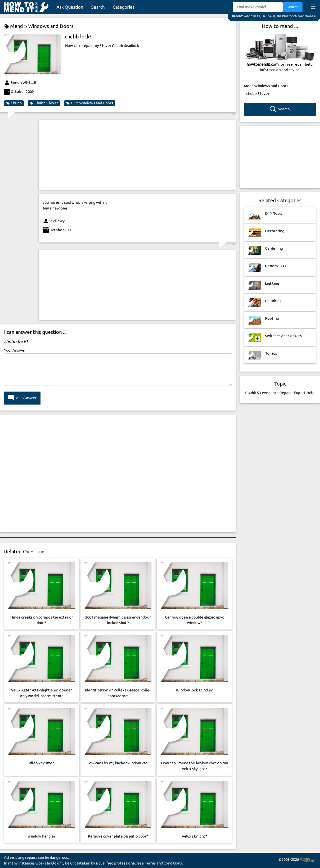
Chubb (14, 103)
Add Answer (22, 398)
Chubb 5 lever (44, 103)
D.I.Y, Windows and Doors (90, 103)
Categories (124, 7)
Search (98, 7)
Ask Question (70, 7)
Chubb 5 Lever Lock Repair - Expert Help (280, 393)
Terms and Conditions (163, 863)
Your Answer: (15, 350)
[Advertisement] (137, 155)
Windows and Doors (51, 26)
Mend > (16, 26)
